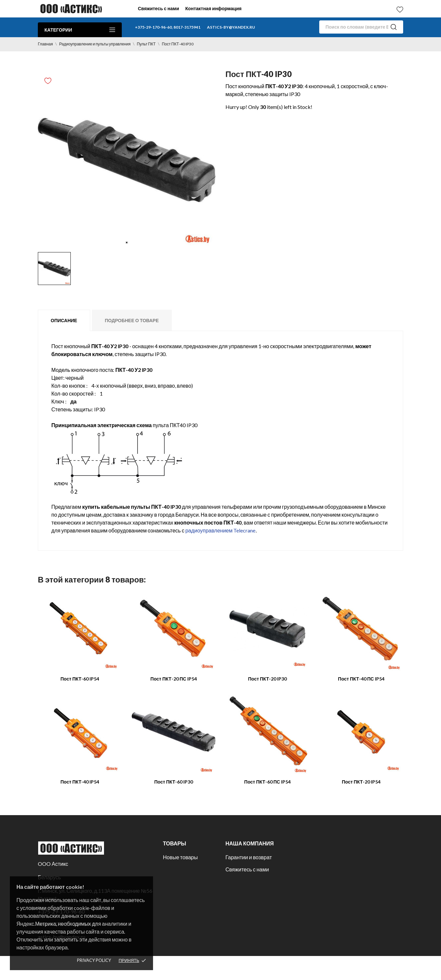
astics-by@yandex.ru (231, 27)
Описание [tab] (64, 320)
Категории (80, 30)
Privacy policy (94, 960)
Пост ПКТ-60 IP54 (80, 679)
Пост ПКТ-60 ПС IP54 (267, 782)
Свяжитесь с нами (158, 8)
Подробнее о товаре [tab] (132, 320)
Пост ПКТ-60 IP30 (174, 782)
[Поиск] (361, 27)
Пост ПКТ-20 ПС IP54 (174, 679)
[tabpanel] (127, 160)
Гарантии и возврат (249, 857)
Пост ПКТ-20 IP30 (268, 679)
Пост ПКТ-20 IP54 (361, 782)
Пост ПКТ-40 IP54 (80, 782)
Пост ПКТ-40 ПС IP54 (361, 679)
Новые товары (180, 857)
